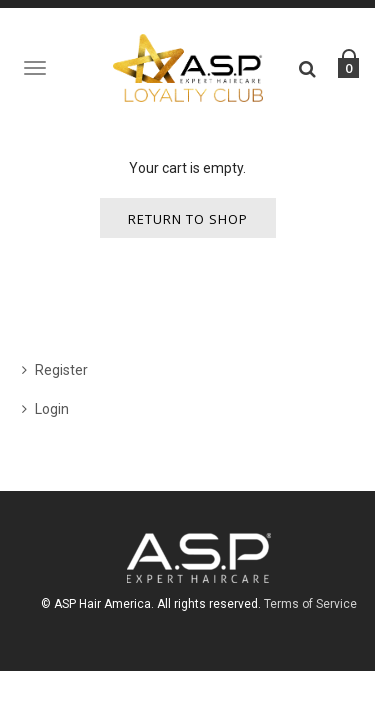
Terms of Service (310, 604)
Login (52, 409)
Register (61, 370)
